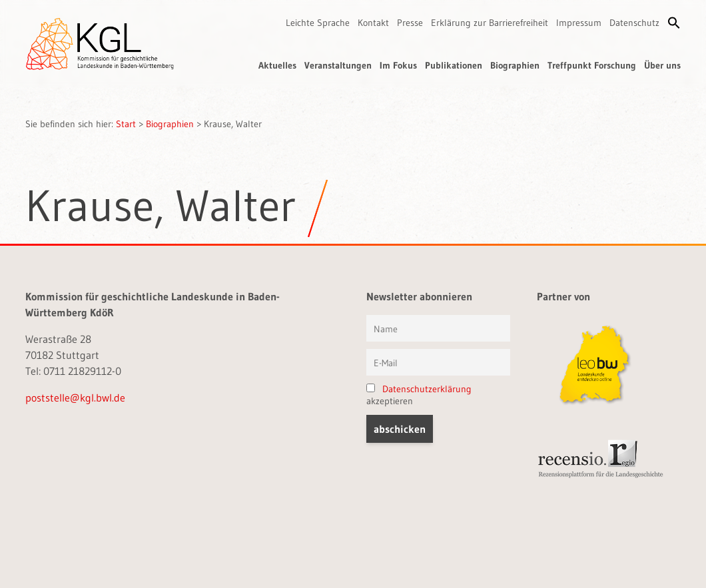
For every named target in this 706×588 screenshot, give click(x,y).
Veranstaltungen (338, 65)
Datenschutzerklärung (427, 389)
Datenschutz (634, 23)
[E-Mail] (438, 362)
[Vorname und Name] (438, 328)
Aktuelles (277, 65)
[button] (674, 23)
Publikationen (454, 65)
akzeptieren (419, 395)
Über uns (662, 65)
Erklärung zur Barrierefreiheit (490, 23)
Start (126, 124)
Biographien (515, 65)
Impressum (579, 23)
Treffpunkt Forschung (592, 65)
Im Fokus (398, 65)
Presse (410, 23)
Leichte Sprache (318, 23)
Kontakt (373, 23)
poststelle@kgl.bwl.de (75, 398)
